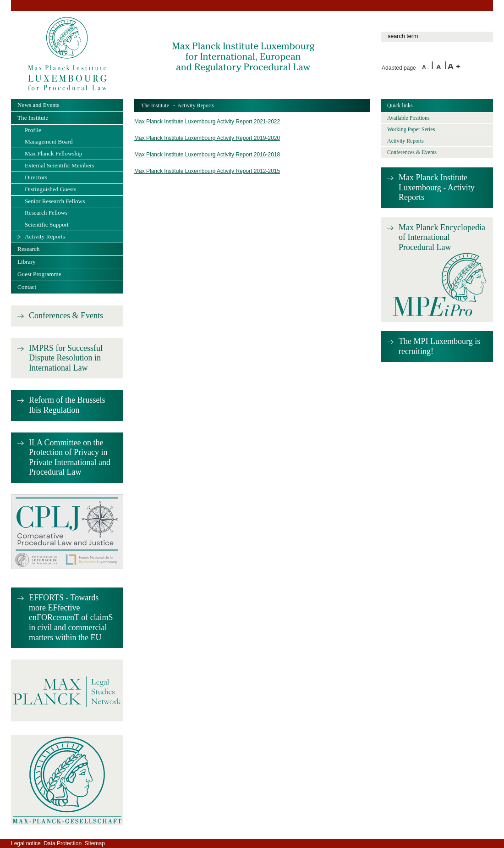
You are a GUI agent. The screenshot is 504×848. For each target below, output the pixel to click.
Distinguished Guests (51, 189)
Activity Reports (45, 236)
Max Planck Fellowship (53, 153)
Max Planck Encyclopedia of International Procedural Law (442, 237)
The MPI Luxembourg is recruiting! (439, 346)
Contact (27, 287)
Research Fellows (46, 213)
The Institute (155, 105)
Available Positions (408, 118)
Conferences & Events (66, 316)
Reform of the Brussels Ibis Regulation (67, 405)
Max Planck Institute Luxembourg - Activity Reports (437, 187)
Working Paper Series (411, 129)
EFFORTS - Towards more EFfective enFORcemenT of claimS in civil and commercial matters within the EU (71, 617)
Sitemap (95, 843)
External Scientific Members (60, 165)
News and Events (38, 105)
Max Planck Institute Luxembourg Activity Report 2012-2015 (207, 171)
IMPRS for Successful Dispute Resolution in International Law (66, 358)
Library (27, 262)
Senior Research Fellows (55, 201)
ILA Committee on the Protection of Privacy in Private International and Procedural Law (70, 457)
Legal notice (26, 843)
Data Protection (63, 843)
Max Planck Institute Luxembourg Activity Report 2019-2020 (207, 138)
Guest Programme (39, 274)
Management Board (49, 141)
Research (28, 249)
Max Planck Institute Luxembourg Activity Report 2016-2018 (207, 155)
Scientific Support (47, 224)
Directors (36, 177)
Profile (33, 130)
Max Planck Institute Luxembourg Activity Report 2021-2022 (207, 122)
